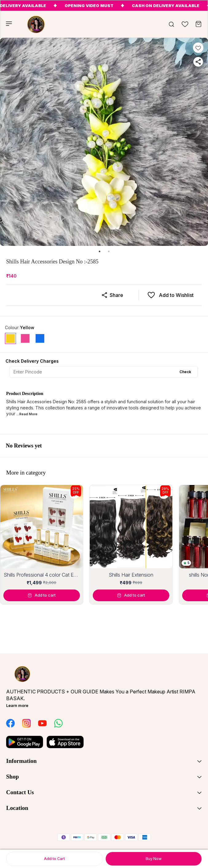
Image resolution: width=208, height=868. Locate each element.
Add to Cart (54, 859)
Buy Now (154, 859)
